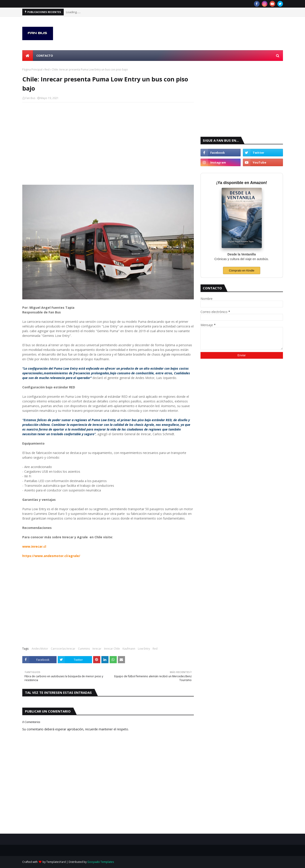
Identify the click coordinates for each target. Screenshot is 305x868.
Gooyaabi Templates (101, 862)
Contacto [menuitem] (45, 56)
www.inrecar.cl (34, 546)
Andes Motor (40, 649)
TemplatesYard (56, 862)
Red (47, 69)
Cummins (84, 649)
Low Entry (144, 649)
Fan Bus (30, 98)
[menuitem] (28, 56)
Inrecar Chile (112, 649)
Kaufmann (129, 649)
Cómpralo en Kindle (242, 270)
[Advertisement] (108, 138)
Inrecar (97, 649)
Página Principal (32, 69)
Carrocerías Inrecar (63, 649)
